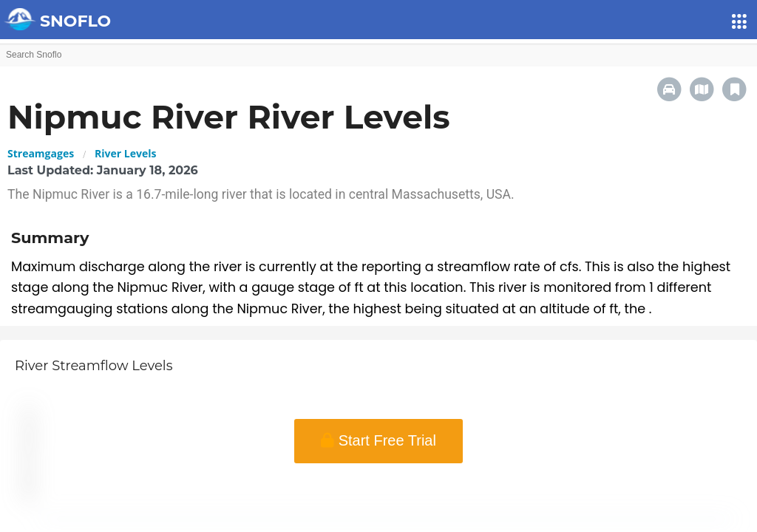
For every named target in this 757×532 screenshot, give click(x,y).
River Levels (125, 153)
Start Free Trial (378, 440)
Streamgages (41, 153)
